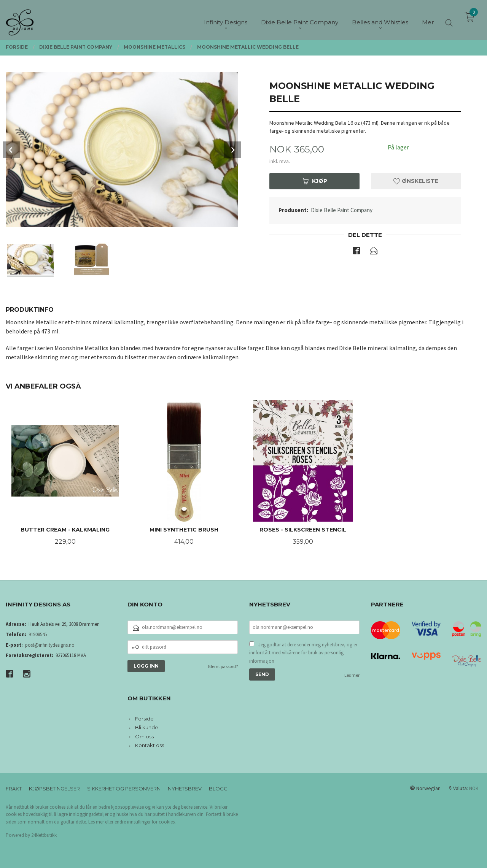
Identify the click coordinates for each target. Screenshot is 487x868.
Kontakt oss (150, 745)
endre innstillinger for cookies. (145, 822)
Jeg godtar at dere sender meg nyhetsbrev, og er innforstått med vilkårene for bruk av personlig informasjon (303, 653)
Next (232, 150)
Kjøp (315, 181)
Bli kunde (147, 727)
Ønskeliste (416, 181)
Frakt (14, 789)
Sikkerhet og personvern (124, 789)
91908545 (38, 634)
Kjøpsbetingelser (54, 789)
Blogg (218, 789)
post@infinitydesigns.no (50, 645)
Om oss (144, 736)
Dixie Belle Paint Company (342, 210)
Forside (144, 719)
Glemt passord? (223, 666)
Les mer (352, 675)
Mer (428, 19)
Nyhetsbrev (185, 789)
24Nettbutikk (44, 835)
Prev (11, 150)
